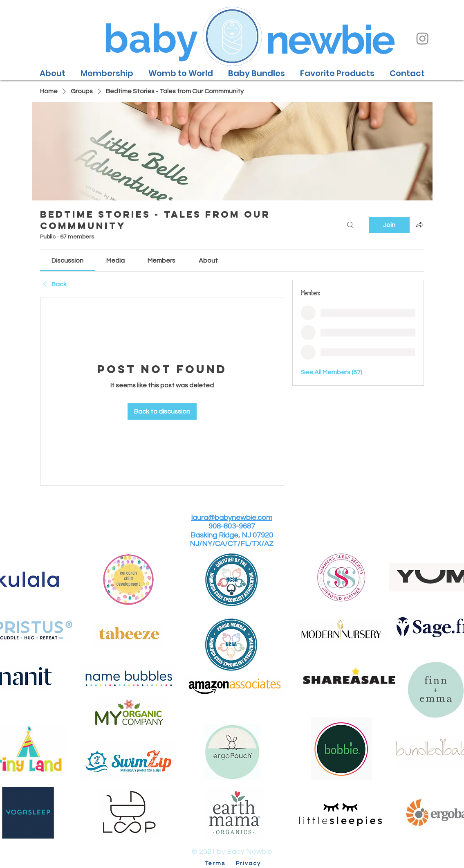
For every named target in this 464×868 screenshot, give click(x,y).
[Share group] (419, 225)
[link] (67, 261)
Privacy (249, 864)
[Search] (350, 225)
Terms (219, 864)
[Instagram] (423, 38)
